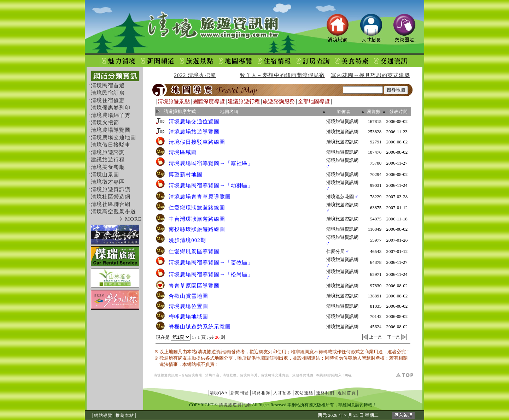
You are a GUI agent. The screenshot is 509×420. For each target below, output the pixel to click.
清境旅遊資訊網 (166, 375)
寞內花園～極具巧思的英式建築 (370, 75)
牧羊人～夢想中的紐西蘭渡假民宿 (282, 75)
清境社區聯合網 (111, 204)
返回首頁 (347, 393)
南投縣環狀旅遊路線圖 (197, 229)
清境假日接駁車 (111, 145)
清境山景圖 (105, 174)
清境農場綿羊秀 (111, 115)
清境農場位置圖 (188, 306)
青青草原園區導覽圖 (194, 286)
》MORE (131, 219)
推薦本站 (125, 415)
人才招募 (282, 393)
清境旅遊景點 (174, 101)
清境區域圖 (183, 152)
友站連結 (304, 393)
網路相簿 (261, 393)
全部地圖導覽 (314, 101)
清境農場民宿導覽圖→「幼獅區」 (211, 185)
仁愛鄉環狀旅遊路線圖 (197, 208)
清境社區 (230, 375)
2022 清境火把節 (195, 75)
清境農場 (195, 375)
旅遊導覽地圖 (303, 375)
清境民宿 (212, 375)
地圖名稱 (229, 112)
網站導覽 (103, 415)
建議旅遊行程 (108, 160)
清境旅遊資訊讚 (111, 189)
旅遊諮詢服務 (279, 101)
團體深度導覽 (209, 101)
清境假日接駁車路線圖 (197, 142)
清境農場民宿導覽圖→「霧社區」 (211, 163)
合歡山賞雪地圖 (188, 296)
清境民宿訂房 (108, 93)
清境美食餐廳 (108, 167)
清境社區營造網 (111, 197)
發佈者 (344, 112)
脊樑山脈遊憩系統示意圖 (200, 327)
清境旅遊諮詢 (108, 152)
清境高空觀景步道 (113, 212)
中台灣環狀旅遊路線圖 (197, 219)
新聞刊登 (240, 393)
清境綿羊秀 (249, 375)
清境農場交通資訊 (275, 375)
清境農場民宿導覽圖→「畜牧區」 (211, 262)
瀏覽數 (374, 112)
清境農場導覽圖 (111, 130)
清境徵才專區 (108, 182)
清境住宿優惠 (108, 100)
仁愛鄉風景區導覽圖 (194, 252)
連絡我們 (325, 393)
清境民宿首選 (108, 85)
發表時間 (399, 112)
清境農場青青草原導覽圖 (200, 197)
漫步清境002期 (187, 240)
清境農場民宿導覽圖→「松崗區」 (211, 274)
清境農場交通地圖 (113, 137)
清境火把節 (105, 123)
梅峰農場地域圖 (188, 317)
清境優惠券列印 (111, 108)
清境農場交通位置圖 (194, 122)
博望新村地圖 (186, 174)
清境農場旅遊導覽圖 (194, 132)
